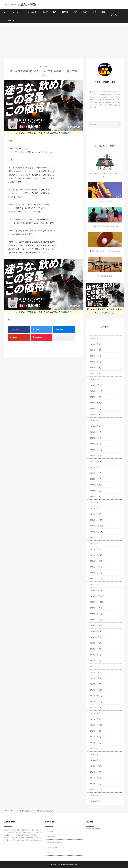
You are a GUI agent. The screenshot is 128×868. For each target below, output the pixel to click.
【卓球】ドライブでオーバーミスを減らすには (105, 251)
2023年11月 (95, 385)
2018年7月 (94, 643)
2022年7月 (94, 479)
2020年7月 (94, 620)
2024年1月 (94, 374)
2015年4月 (94, 760)
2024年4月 (94, 356)
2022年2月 (94, 508)
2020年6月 (94, 625)
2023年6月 (94, 415)
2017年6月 (94, 702)
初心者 (45, 12)
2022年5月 (94, 491)
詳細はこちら (66, 133)
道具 (95, 12)
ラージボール (9, 20)
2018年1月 (94, 661)
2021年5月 (94, 561)
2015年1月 (94, 766)
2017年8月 (94, 690)
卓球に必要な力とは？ (105, 276)
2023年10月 (95, 391)
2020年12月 (95, 590)
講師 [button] (104, 12)
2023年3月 (94, 432)
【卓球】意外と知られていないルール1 (105, 226)
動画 (55, 12)
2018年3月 (94, 649)
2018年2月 (94, 655)
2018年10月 (95, 637)
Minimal (60, 864)
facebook (15, 329)
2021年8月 (94, 543)
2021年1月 (94, 584)
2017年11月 (95, 672)
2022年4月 (94, 497)
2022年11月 (95, 456)
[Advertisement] (64, 39)
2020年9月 (94, 608)
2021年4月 (94, 567)
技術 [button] (85, 12)
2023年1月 (94, 444)
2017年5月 (94, 708)
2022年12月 (95, 450)
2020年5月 (94, 631)
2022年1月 (94, 514)
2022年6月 (94, 485)
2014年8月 (94, 772)
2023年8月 (94, 403)
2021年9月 (94, 538)
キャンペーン (16, 12)
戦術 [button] (76, 12)
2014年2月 (94, 778)
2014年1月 (94, 784)
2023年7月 (94, 409)
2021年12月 (95, 520)
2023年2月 (94, 438)
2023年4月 (94, 426)
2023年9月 (94, 397)
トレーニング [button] (32, 12)
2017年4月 (94, 713)
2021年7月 (94, 549)
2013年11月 (95, 790)
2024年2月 (94, 368)
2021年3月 (94, 573)
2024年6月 (94, 344)
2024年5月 (94, 350)
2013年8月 (94, 795)
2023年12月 (95, 379)
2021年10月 (95, 532)
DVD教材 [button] (115, 15)
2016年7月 (94, 731)
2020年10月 (95, 602)
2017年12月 (95, 667)
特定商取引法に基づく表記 (55, 842)
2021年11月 (95, 526)
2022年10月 (95, 461)
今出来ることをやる (105, 201)
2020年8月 (94, 614)
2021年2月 (94, 579)
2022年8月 (94, 473)
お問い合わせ (51, 853)
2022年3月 (94, 502)
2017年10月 (95, 678)
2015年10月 (95, 749)
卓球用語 (65, 12)
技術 (44, 76)
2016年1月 (94, 743)
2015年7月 (94, 754)
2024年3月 (94, 362)
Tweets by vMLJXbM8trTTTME (95, 829)
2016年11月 (95, 725)
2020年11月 (95, 596)
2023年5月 (94, 420)
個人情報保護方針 (52, 837)
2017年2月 (94, 719)
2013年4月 (94, 801)
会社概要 (50, 831)
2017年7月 (94, 696)
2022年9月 (94, 467)
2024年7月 (94, 338)
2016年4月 (94, 737)
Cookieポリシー (52, 847)
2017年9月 (94, 684)
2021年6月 (94, 555)
